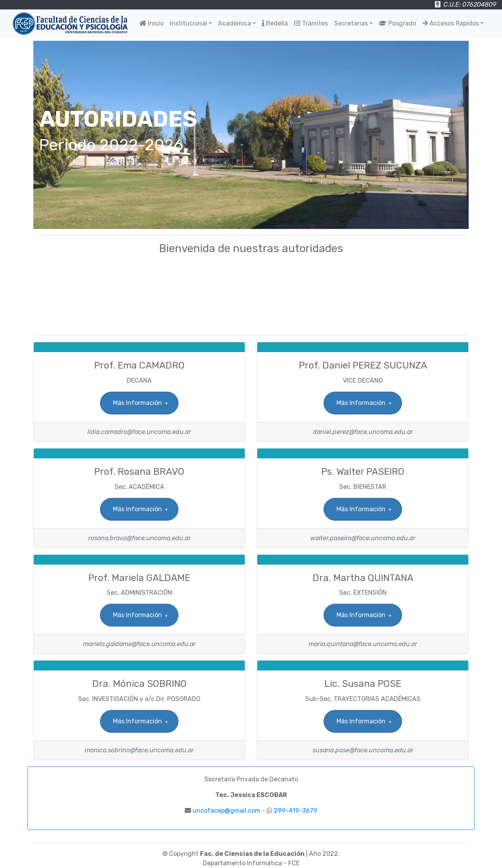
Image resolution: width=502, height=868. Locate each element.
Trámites (311, 23)
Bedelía (275, 23)
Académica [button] (235, 23)
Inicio (151, 23)
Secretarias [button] (351, 23)
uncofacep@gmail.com (226, 811)
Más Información (137, 403)
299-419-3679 (296, 811)
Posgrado (397, 23)
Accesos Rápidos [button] (451, 23)
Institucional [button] (188, 23)
